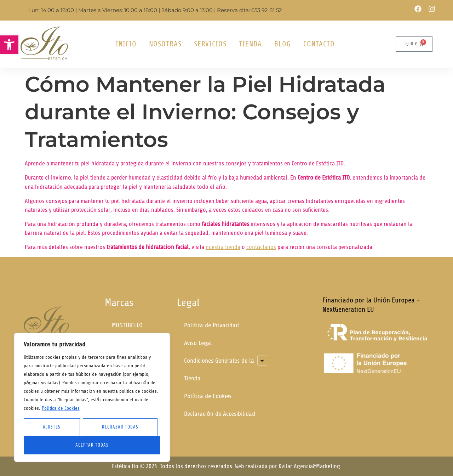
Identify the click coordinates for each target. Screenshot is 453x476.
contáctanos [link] (261, 247)
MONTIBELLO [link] (127, 325)
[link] (9, 45)
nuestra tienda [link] (223, 247)
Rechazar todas (120, 427)
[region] (92, 397)
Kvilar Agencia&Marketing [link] (309, 466)
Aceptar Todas (92, 445)
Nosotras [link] (165, 44)
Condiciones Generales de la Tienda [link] (219, 370)
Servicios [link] (210, 44)
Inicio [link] (126, 44)
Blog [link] (283, 44)
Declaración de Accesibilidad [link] (220, 414)
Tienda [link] (250, 44)
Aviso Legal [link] (198, 343)
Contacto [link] (319, 44)
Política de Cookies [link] (61, 408)
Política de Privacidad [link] (211, 325)
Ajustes (52, 427)
